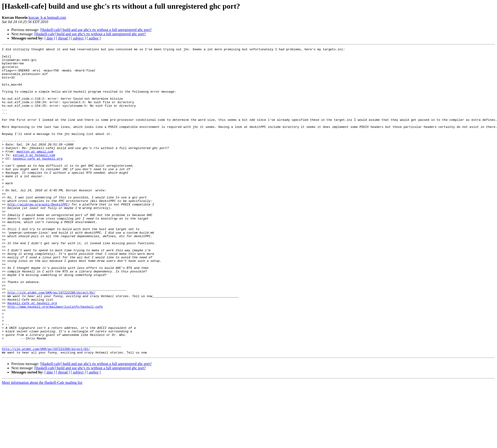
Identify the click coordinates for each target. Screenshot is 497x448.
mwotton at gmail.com (35, 173)
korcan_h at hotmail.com (47, 18)
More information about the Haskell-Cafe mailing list (42, 444)
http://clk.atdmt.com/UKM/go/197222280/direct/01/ (51, 342)
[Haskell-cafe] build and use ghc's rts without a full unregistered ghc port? (96, 30)
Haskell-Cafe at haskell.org (32, 354)
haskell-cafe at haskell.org (38, 181)
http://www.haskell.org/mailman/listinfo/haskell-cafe (55, 359)
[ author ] (94, 38)
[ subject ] (78, 38)
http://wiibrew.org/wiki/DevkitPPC (37, 236)
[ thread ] (63, 38)
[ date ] (50, 38)
